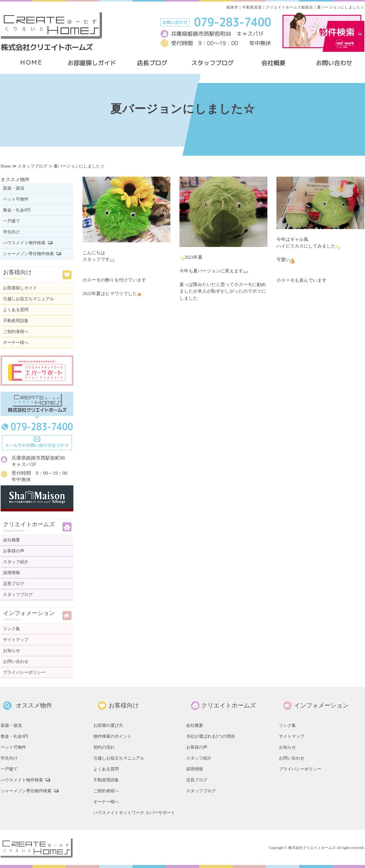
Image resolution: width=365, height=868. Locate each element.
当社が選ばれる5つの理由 (211, 736)
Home (6, 166)
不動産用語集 (16, 321)
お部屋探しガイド (20, 288)
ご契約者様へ (16, 332)
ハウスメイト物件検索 (24, 243)
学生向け (12, 232)
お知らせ (12, 651)
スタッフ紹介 (16, 562)
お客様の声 (14, 551)
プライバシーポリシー (24, 672)
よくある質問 (16, 310)
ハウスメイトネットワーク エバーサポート (134, 813)
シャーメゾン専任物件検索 (28, 254)
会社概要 (12, 540)
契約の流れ (104, 747)
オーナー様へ (16, 343)
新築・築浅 (14, 188)
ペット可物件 (16, 199)
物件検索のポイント (112, 736)
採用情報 (12, 573)
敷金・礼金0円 (17, 210)
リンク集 (12, 629)
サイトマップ (16, 640)
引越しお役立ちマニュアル (28, 299)
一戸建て (12, 221)
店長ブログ (14, 584)
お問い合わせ (16, 662)
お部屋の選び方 (108, 725)
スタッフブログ (32, 166)
